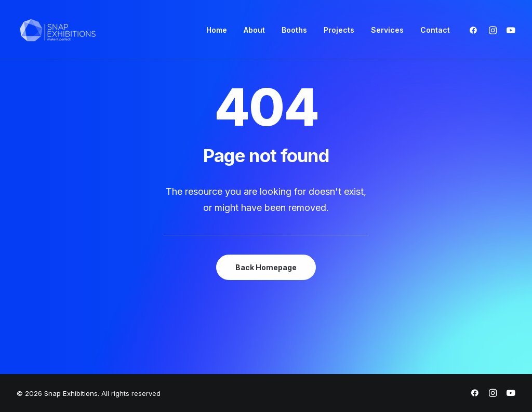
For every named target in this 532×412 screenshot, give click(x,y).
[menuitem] (217, 30)
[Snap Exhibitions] (58, 30)
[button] (476, 30)
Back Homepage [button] (266, 267)
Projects (339, 30)
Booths (294, 30)
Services (387, 30)
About (254, 30)
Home (217, 30)
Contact (435, 30)
